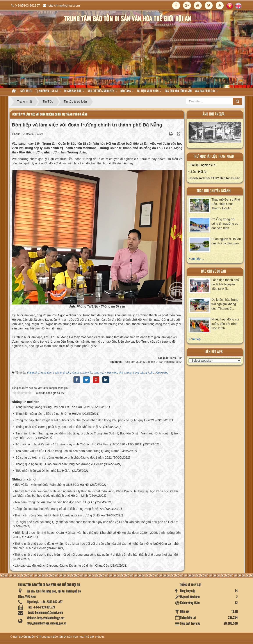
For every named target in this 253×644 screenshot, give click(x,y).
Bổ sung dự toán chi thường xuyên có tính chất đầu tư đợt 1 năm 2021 (64, 457)
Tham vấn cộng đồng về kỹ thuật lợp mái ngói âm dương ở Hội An (60, 515)
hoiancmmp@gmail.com (63, 5)
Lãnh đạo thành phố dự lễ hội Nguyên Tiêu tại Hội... (225, 284)
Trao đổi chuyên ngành (214, 191)
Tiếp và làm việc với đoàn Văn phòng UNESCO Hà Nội (52, 485)
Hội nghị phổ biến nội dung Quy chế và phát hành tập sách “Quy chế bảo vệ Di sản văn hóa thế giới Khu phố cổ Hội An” (96, 522)
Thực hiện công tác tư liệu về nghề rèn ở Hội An (48, 414)
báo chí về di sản (214, 271)
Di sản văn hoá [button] (74, 92)
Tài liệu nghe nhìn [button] (149, 92)
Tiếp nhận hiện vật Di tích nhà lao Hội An (43, 471)
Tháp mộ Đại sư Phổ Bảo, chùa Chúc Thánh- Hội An (226, 204)
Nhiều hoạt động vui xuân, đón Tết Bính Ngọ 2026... (225, 324)
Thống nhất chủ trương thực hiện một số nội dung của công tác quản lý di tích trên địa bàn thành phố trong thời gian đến (97, 555)
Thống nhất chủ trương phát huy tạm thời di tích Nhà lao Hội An (59, 427)
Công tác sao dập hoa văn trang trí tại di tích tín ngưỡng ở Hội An (59, 509)
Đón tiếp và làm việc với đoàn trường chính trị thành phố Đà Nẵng (50, 115)
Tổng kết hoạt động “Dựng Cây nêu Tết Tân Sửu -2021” (54, 407)
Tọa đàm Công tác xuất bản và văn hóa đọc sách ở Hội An (54, 502)
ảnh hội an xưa (214, 114)
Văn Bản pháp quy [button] (206, 92)
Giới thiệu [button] (26, 91)
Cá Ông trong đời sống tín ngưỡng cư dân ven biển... (225, 224)
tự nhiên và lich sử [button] (48, 92)
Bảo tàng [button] (127, 92)
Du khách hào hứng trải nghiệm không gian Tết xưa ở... (225, 304)
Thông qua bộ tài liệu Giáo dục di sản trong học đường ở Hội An (59, 464)
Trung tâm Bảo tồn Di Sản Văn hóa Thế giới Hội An (72, 637)
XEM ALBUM (215, 133)
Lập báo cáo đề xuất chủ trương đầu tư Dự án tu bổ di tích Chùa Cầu (62, 566)
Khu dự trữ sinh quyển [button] (102, 92)
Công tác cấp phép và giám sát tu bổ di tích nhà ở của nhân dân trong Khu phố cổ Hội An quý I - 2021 (85, 420)
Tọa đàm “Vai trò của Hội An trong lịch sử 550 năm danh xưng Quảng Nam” (67, 451)
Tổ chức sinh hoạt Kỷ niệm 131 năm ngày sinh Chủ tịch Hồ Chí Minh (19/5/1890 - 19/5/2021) (79, 444)
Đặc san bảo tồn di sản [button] (178, 91)
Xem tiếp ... (196, 259)
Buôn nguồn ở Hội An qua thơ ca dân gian (226, 241)
